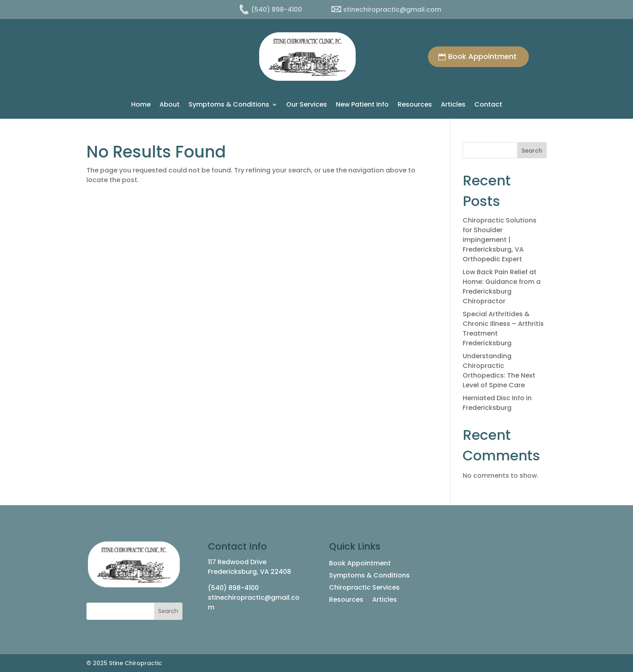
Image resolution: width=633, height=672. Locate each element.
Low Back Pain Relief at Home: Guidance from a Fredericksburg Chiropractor (502, 287)
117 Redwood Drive (237, 562)
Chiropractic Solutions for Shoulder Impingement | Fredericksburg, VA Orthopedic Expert (500, 240)
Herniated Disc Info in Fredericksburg (497, 403)
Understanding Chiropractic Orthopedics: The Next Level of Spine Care (499, 371)
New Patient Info (362, 105)
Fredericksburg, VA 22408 (249, 572)
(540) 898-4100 (233, 588)
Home (141, 105)
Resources (415, 105)
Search (532, 151)
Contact (488, 105)
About (170, 105)
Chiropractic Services (364, 588)
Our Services (307, 105)
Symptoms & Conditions (229, 105)
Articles (453, 105)
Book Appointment (482, 56)
